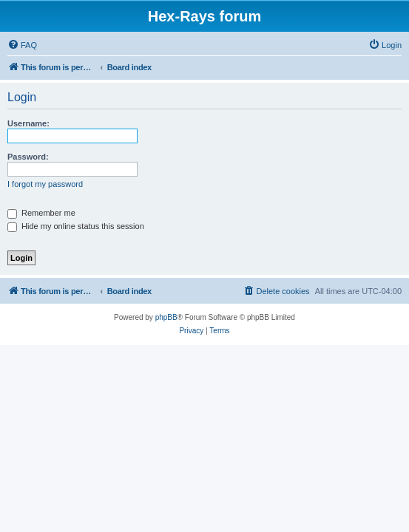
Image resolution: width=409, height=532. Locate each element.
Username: (28, 123)
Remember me (41, 213)
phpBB (166, 317)
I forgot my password (45, 184)
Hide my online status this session (76, 226)
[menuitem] (22, 45)
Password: (28, 157)
